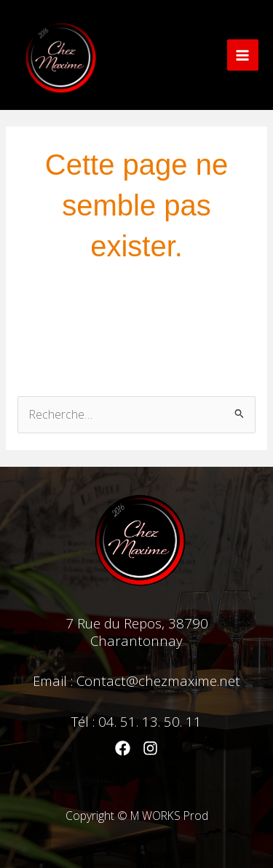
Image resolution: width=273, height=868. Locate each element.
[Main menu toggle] (243, 55)
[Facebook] (123, 748)
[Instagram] (150, 748)
